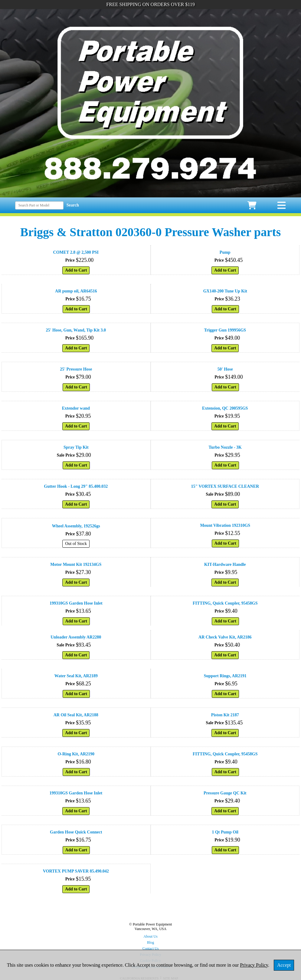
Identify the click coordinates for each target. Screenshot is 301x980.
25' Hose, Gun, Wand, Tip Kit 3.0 (76, 330)
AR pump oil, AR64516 (76, 291)
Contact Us (151, 949)
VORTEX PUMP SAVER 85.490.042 (76, 871)
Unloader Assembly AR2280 (76, 637)
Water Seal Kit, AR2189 (76, 676)
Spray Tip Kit (76, 447)
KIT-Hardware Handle (225, 564)
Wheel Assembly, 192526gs (76, 526)
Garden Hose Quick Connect (76, 832)
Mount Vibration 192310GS (225, 525)
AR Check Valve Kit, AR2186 (225, 637)
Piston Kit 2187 (225, 715)
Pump (225, 252)
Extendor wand (76, 408)
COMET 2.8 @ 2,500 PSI (76, 252)
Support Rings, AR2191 (225, 676)
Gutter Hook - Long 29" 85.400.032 (76, 486)
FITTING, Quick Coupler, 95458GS (225, 603)
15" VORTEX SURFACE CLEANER (225, 486)
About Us (150, 936)
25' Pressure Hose (76, 369)
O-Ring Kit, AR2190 (76, 754)
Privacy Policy (254, 965)
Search (73, 205)
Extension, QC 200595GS (225, 408)
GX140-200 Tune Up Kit (225, 291)
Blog (150, 942)
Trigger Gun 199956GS (225, 330)
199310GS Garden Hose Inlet (76, 603)
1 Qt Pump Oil (225, 832)
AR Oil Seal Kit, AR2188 (76, 715)
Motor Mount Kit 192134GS (76, 564)
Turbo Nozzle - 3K (225, 447)
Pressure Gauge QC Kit (225, 793)
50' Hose (225, 369)
